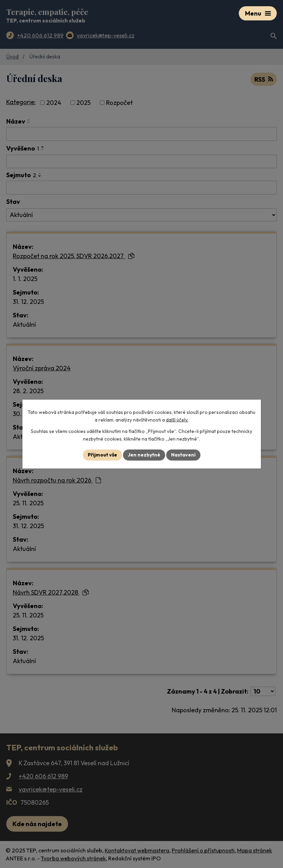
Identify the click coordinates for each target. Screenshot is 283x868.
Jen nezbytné (144, 455)
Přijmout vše (102, 455)
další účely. (177, 420)
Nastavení (183, 455)
